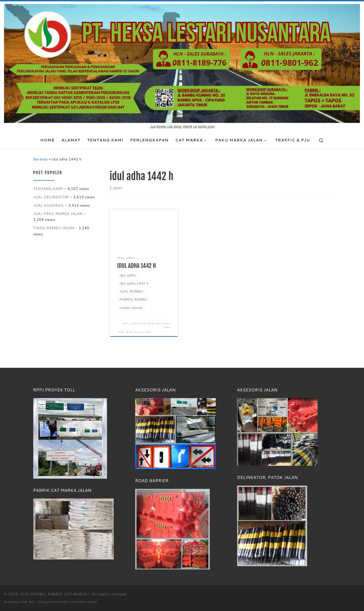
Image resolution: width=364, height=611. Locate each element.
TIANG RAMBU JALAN (54, 228)
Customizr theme (83, 602)
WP (32, 602)
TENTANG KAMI (48, 189)
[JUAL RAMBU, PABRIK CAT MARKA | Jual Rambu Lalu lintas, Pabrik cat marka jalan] (182, 63)
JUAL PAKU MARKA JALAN (58, 214)
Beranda (41, 159)
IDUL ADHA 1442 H (137, 266)
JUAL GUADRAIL (49, 205)
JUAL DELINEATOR (51, 197)
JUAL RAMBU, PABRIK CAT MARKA (54, 594)
